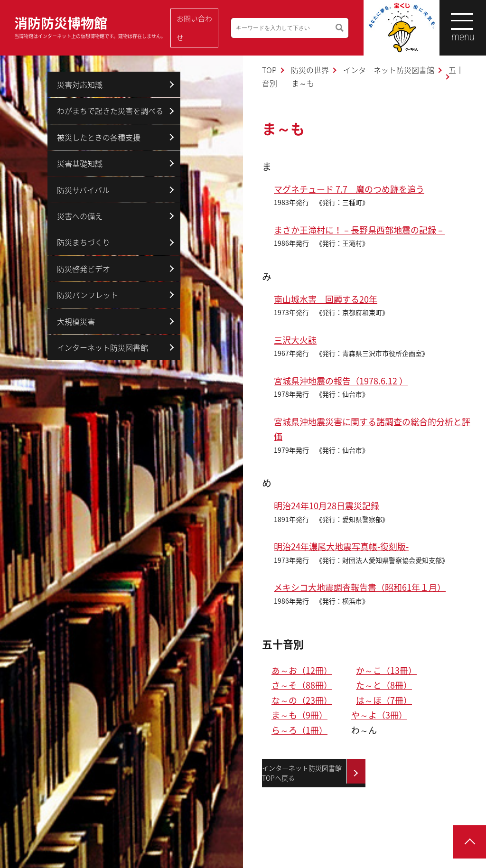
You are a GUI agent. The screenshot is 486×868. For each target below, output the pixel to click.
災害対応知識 (80, 84)
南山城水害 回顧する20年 (326, 299)
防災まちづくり (84, 242)
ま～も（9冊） (299, 715)
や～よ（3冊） (379, 715)
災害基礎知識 (80, 163)
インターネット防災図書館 (389, 70)
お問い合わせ (194, 28)
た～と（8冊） (384, 685)
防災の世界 (310, 70)
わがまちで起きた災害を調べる (110, 111)
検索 (332, 28)
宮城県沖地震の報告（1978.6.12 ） (341, 381)
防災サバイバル (83, 190)
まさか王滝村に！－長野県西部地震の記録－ (359, 230)
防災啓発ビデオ (84, 269)
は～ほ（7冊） (384, 700)
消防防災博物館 (90, 26)
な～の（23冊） (302, 700)
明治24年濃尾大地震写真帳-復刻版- (341, 546)
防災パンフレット (88, 295)
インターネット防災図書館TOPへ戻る (302, 773)
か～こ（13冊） (386, 670)
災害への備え (80, 216)
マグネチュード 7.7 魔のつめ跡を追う (349, 189)
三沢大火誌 (295, 340)
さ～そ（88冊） (302, 685)
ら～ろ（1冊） (299, 730)
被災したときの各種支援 (99, 137)
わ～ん (364, 730)
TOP (269, 70)
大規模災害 (76, 321)
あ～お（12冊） (302, 670)
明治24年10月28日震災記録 (327, 506)
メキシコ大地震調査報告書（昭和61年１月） (360, 587)
